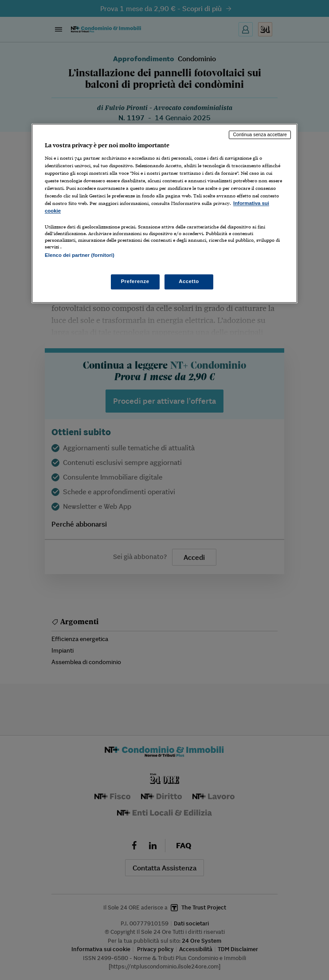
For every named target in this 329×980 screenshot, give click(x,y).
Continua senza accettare (260, 135)
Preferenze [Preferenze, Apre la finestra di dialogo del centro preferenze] (135, 281)
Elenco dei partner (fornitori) (80, 256)
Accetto (189, 281)
